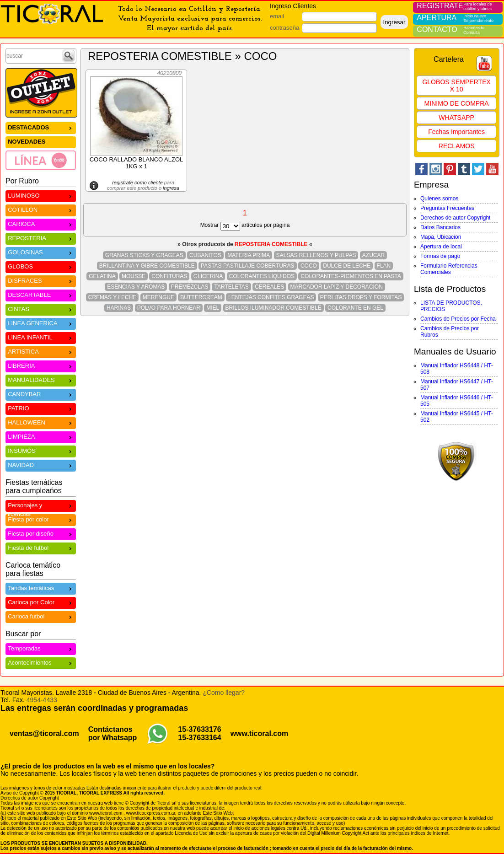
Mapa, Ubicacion (441, 237)
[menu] (41, 146)
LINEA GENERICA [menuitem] (41, 323)
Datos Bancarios (440, 227)
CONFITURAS (169, 276)
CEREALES (269, 287)
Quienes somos (439, 199)
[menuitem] (41, 160)
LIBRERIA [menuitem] (41, 365)
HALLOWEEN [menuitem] (41, 422)
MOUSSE (134, 276)
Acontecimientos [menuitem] (41, 662)
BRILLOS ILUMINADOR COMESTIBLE (273, 308)
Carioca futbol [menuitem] (41, 616)
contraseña (284, 28)
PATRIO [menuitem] (41, 408)
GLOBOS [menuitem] (41, 266)
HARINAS (119, 308)
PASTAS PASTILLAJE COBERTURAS (248, 266)
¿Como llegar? (224, 693)
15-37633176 (199, 729)
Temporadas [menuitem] (41, 648)
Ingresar (394, 22)
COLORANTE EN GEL (355, 308)
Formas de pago (440, 256)
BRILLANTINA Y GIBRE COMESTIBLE (147, 266)
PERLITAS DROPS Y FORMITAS (361, 297)
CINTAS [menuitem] (41, 309)
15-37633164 (199, 738)
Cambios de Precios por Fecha (458, 319)
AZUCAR (373, 255)
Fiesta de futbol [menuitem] (41, 547)
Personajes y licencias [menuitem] (41, 506)
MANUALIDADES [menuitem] (41, 379)
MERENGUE (158, 297)
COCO (309, 266)
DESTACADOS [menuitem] (41, 127)
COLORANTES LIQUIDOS (262, 276)
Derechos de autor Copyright (455, 218)
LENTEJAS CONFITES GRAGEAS (271, 297)
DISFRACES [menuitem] (41, 280)
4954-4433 (42, 700)
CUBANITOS (205, 255)
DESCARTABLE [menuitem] (41, 294)
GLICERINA (208, 276)
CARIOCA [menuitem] (41, 223)
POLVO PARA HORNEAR (169, 308)
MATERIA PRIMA (249, 255)
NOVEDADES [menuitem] (27, 142)
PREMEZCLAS (190, 287)
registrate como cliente (137, 183)
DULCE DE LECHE (347, 266)
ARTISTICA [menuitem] (41, 351)
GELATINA (102, 276)
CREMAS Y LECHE (113, 297)
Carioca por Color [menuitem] (41, 602)
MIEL (213, 308)
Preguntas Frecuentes (447, 208)
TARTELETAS (231, 287)
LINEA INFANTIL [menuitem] (41, 337)
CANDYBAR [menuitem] (41, 394)
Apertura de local (441, 247)
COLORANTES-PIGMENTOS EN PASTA (351, 276)
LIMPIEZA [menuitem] (41, 436)
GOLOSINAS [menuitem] (41, 252)
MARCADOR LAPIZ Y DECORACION (337, 287)
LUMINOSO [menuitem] (41, 195)
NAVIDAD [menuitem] (41, 465)
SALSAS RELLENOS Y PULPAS (316, 255)
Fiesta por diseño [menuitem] (41, 533)
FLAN (384, 266)
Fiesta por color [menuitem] (41, 519)
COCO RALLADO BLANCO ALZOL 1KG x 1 (136, 163)
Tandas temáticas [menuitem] (41, 588)
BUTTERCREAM (201, 297)
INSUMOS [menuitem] (41, 450)
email (277, 16)
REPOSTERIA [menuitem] (41, 238)
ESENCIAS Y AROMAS (136, 287)
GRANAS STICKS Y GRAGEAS (144, 255)
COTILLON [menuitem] (41, 209)
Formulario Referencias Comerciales (449, 269)
